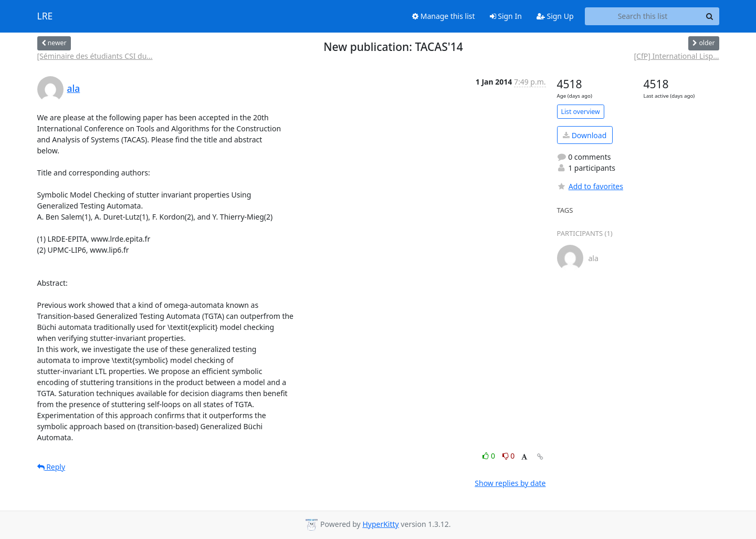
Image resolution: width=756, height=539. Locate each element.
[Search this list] (643, 16)
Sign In (506, 16)
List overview (581, 112)
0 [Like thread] (490, 456)
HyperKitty (380, 524)
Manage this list (444, 16)
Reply (51, 467)
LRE (45, 16)
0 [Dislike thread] (509, 456)
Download (585, 135)
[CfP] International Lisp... (676, 56)
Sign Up (555, 16)
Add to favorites (590, 186)
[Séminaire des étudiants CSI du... (95, 56)
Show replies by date (510, 483)
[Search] (710, 16)
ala (74, 88)
